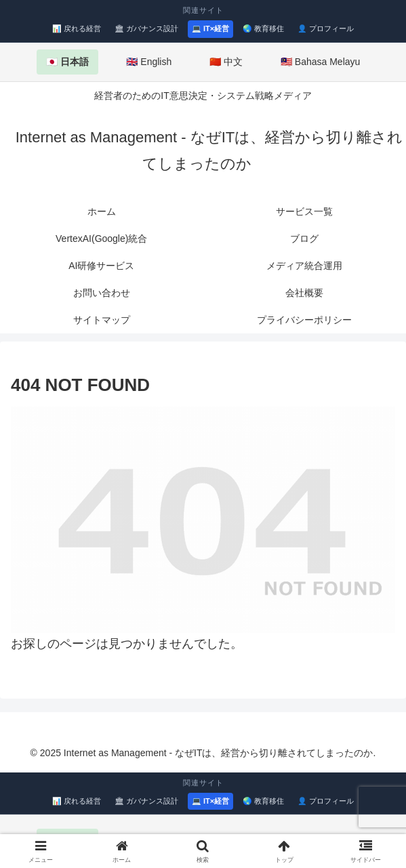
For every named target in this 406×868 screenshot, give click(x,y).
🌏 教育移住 (263, 28)
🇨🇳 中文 (226, 62)
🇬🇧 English (149, 62)
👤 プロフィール (326, 28)
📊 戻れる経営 (77, 28)
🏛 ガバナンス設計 (146, 28)
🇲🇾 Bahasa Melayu (320, 62)
